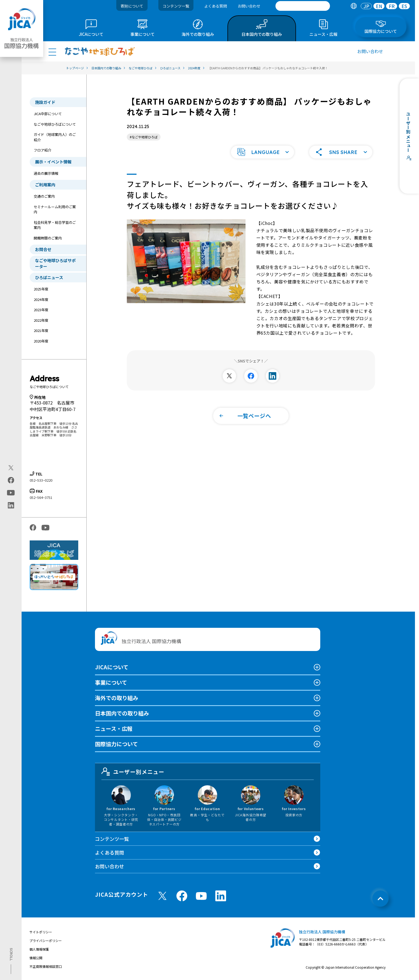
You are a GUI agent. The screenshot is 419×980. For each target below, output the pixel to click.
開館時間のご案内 (48, 238)
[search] (303, 6)
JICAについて (112, 667)
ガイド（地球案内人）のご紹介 (55, 137)
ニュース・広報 (114, 729)
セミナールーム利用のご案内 (55, 209)
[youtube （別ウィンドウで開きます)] (201, 896)
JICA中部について (48, 114)
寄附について (132, 6)
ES (404, 6)
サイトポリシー (41, 932)
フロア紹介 (42, 150)
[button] (263, 152)
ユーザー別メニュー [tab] (133, 772)
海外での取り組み (117, 698)
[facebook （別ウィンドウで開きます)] (182, 896)
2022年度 (41, 320)
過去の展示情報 (46, 173)
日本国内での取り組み (122, 713)
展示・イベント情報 (53, 162)
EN (379, 6)
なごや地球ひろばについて (55, 124)
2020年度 (41, 341)
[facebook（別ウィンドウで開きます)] (11, 480)
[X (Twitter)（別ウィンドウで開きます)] (11, 468)
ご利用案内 (45, 185)
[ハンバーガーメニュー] (52, 52)
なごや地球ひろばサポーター (55, 263)
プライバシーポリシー (46, 940)
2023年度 (41, 310)
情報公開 (36, 958)
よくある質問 (216, 6)
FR (392, 6)
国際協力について (116, 744)
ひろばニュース (49, 277)
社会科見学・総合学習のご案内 (55, 225)
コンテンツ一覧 (176, 6)
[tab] (354, 6)
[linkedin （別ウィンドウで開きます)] (221, 896)
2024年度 (41, 299)
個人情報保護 (39, 949)
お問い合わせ (249, 6)
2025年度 (41, 289)
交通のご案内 (44, 196)
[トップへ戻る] (380, 899)
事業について (111, 682)
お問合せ (43, 249)
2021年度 (41, 330)
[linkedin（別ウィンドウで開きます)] (11, 505)
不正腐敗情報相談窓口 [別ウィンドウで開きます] (46, 966)
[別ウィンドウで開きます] (229, 376)
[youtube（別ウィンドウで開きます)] (11, 493)
